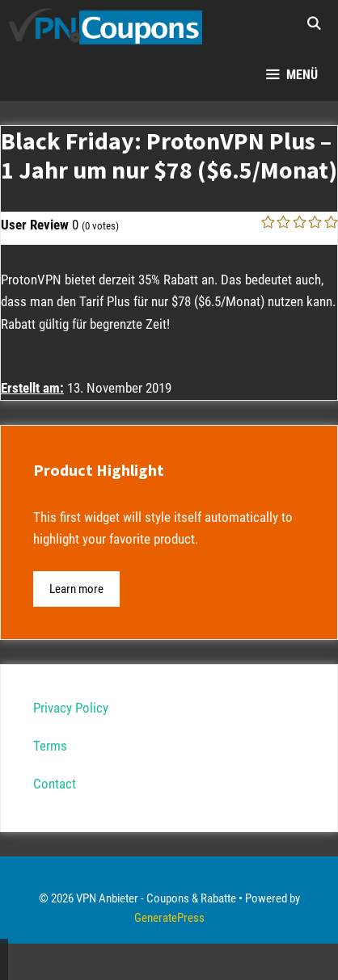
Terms (50, 746)
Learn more (76, 589)
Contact (55, 784)
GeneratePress (169, 918)
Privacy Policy (71, 708)
